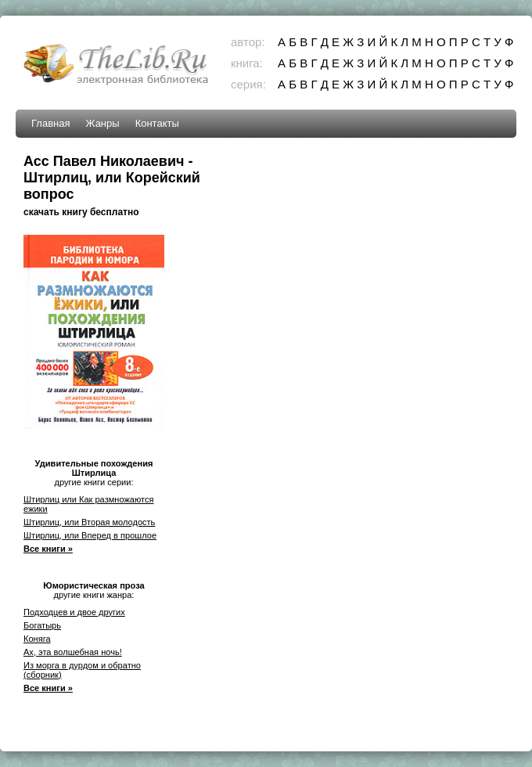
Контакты (157, 123)
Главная (50, 123)
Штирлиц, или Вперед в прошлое (90, 535)
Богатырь (42, 625)
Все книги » (48, 549)
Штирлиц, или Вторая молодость (89, 522)
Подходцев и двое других (74, 612)
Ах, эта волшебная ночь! (73, 652)
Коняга (37, 639)
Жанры (102, 123)
